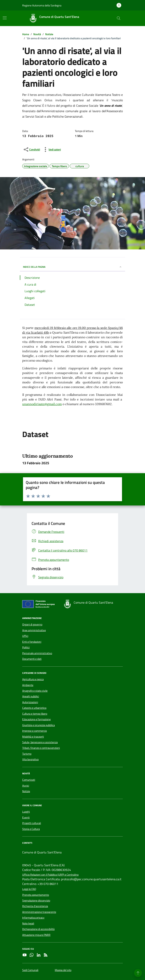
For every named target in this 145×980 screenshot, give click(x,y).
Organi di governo (32, 624)
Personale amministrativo (37, 653)
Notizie (26, 791)
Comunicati (29, 780)
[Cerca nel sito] (119, 18)
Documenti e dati (32, 659)
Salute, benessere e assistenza (40, 742)
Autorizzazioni (30, 702)
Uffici (25, 636)
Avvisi (26, 786)
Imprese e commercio (34, 731)
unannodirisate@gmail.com (42, 404)
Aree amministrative (34, 630)
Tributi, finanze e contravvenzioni (41, 748)
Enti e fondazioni (32, 642)
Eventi (26, 817)
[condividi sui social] (31, 149)
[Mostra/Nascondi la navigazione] (5, 18)
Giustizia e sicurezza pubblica (38, 725)
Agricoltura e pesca (33, 679)
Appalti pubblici (31, 696)
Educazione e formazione (36, 719)
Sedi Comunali (30, 970)
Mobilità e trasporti (33, 737)
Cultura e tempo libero (35, 714)
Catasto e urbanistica (34, 708)
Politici (26, 647)
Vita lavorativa (30, 759)
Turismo (27, 754)
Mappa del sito (63, 970)
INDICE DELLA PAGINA (72, 267)
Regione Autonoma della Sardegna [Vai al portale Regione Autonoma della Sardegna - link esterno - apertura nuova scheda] (42, 5)
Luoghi (26, 812)
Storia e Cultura (31, 829)
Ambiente (28, 685)
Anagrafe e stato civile (35, 691)
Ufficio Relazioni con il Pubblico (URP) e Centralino (50, 875)
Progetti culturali (32, 823)
